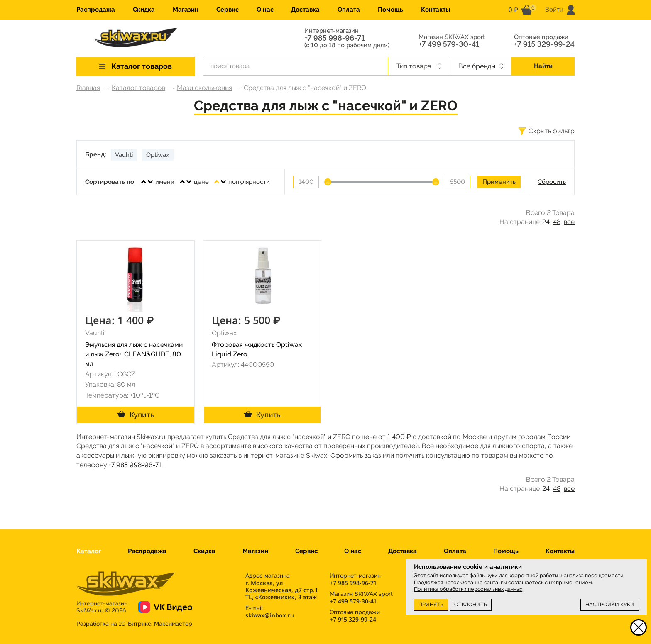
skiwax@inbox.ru (270, 615)
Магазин (186, 10)
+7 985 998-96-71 (334, 38)
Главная (88, 88)
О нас (265, 10)
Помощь (390, 10)
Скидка (144, 10)
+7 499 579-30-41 (449, 44)
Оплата (349, 10)
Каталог (89, 551)
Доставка (305, 10)
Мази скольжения (204, 88)
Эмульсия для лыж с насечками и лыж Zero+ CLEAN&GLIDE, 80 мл (134, 354)
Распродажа (96, 10)
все (569, 222)
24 (546, 222)
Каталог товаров (138, 88)
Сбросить (552, 182)
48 (557, 222)
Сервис (228, 10)
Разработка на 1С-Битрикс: (134, 624)
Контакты (436, 10)
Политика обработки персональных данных (468, 589)
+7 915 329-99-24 (544, 44)
